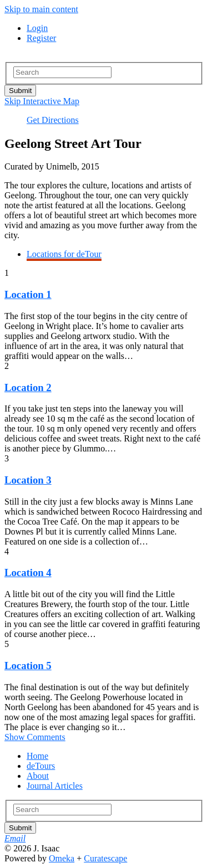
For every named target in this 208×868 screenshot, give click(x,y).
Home (37, 756)
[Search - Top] (62, 72)
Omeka (62, 858)
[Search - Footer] (62, 810)
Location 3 (28, 480)
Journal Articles (55, 786)
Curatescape (105, 858)
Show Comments (35, 737)
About (38, 776)
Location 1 (28, 294)
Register (41, 38)
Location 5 (28, 666)
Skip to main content (41, 9)
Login (37, 28)
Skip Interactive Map (42, 101)
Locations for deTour (64, 254)
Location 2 (28, 387)
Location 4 (28, 572)
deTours (41, 766)
